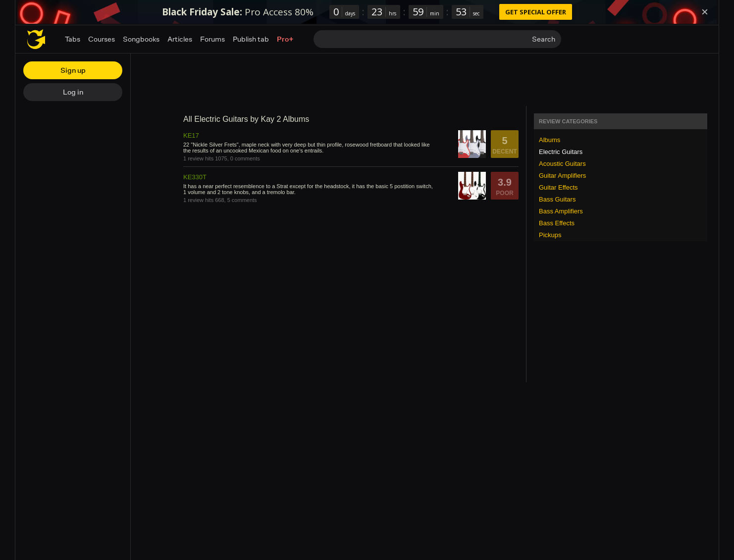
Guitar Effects (558, 187)
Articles (180, 39)
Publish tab (251, 39)
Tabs (73, 39)
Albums (550, 140)
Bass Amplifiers (561, 211)
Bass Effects (557, 223)
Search (544, 39)
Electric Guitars (561, 152)
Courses (102, 39)
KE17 (191, 135)
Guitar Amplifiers (562, 176)
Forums (212, 39)
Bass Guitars (557, 199)
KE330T (195, 177)
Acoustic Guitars (562, 164)
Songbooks (141, 39)
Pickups (550, 235)
